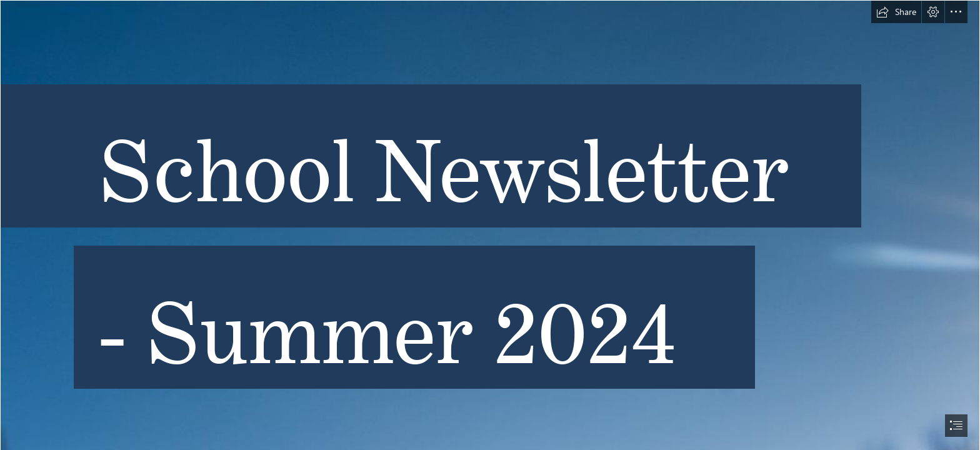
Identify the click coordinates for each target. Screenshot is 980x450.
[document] (490, 225)
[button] (896, 12)
